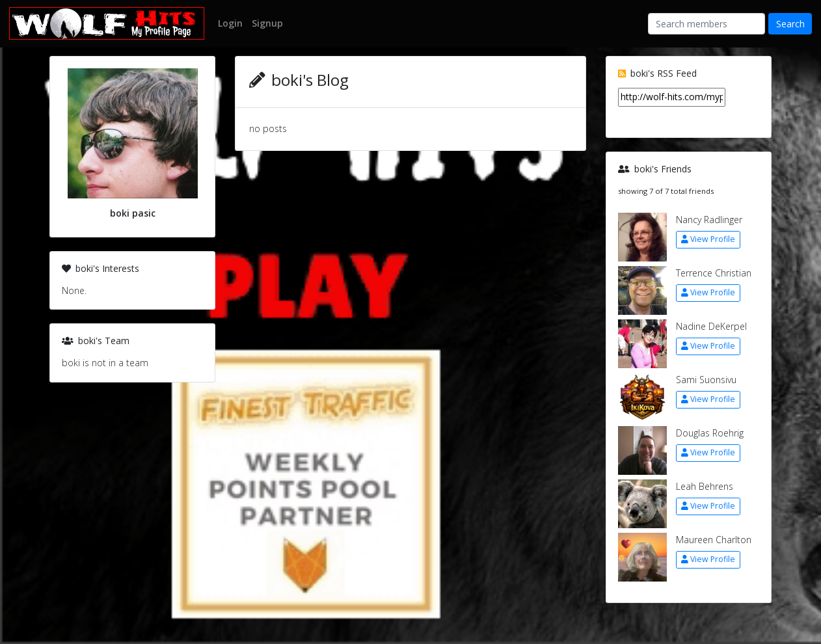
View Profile (708, 239)
